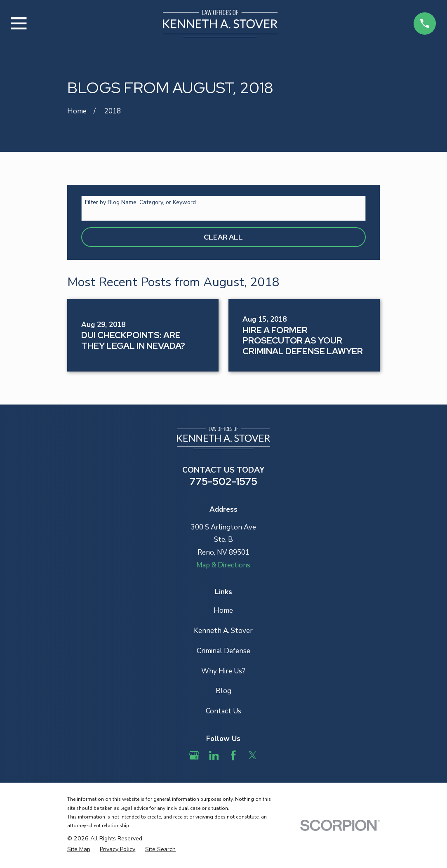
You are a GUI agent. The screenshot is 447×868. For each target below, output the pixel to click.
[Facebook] (233, 755)
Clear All (223, 237)
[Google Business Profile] (194, 755)
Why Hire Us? (223, 671)
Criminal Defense (223, 651)
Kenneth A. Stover (223, 631)
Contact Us (223, 711)
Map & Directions (223, 565)
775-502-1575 (223, 481)
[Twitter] (253, 755)
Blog (223, 691)
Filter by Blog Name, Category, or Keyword (140, 203)
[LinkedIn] (214, 755)
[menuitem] (79, 849)
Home (223, 610)
